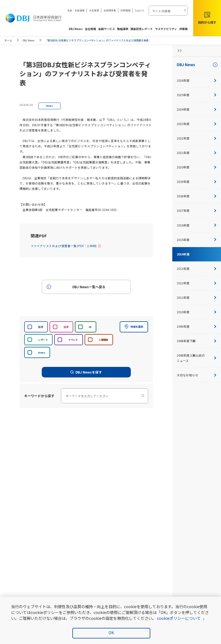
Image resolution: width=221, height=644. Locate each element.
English (140, 10)
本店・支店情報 (76, 10)
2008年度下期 (197, 341)
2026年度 (197, 80)
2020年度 (197, 167)
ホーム (8, 40)
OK (111, 633)
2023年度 (197, 124)
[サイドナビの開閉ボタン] (178, 51)
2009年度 (197, 326)
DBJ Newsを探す (86, 372)
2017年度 (197, 211)
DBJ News (29, 40)
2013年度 (197, 269)
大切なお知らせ (197, 375)
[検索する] (185, 11)
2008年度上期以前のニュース (197, 358)
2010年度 (197, 312)
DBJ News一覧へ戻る (76, 287)
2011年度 (197, 298)
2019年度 (197, 182)
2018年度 (197, 196)
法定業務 (94, 10)
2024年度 (197, 109)
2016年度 (197, 225)
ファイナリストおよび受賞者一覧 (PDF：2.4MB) (66, 246)
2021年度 (197, 153)
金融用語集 (110, 10)
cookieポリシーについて (179, 618)
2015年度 (197, 240)
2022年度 (197, 138)
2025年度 (197, 95)
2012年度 (197, 283)
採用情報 (126, 10)
